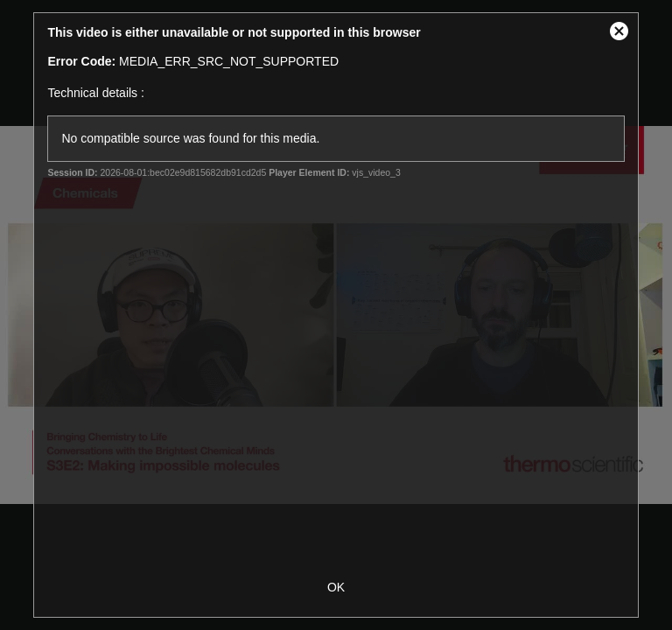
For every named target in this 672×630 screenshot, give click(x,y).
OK (336, 587)
